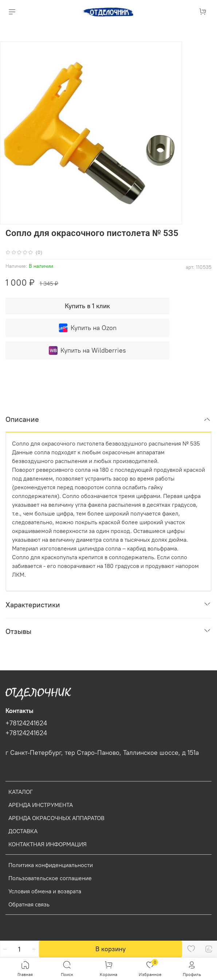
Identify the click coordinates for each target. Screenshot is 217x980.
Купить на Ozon (88, 328)
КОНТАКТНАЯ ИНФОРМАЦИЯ (48, 844)
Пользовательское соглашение (50, 878)
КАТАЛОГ (21, 792)
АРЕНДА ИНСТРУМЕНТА (41, 805)
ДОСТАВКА (23, 831)
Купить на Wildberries (87, 350)
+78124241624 (26, 723)
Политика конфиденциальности (51, 865)
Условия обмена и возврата (45, 891)
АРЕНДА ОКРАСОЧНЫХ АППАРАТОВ (56, 818)
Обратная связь (29, 904)
